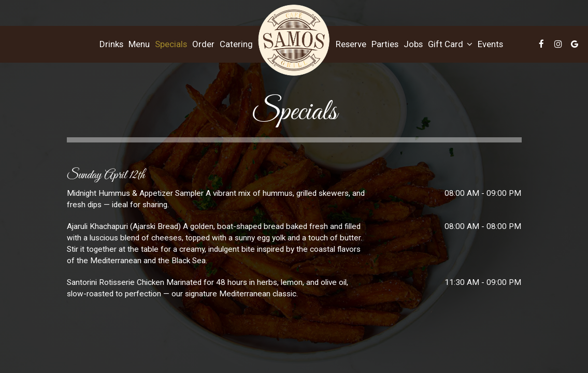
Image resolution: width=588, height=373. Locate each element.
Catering (236, 44)
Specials (171, 44)
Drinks (111, 44)
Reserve (351, 44)
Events (490, 44)
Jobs (413, 44)
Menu (139, 44)
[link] (294, 41)
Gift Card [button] (450, 44)
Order (203, 44)
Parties (385, 44)
